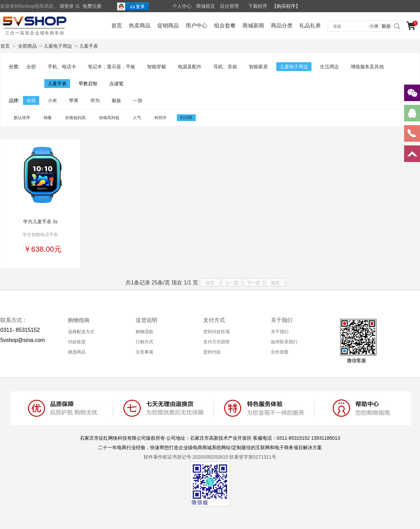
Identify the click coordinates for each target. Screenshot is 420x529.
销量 (48, 118)
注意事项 (144, 352)
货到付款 (212, 352)
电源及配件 (190, 67)
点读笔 (116, 84)
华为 (95, 100)
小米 (374, 26)
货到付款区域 (216, 332)
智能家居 (258, 67)
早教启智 (88, 84)
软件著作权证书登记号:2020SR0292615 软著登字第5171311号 (210, 457)
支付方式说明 (216, 342)
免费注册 (92, 6)
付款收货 (77, 342)
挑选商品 (77, 352)
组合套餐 (225, 26)
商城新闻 (253, 26)
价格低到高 (75, 118)
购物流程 (144, 332)
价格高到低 (109, 118)
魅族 (386, 26)
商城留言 (206, 6)
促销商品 (168, 26)
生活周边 (329, 67)
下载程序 (258, 6)
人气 (137, 118)
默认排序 (22, 118)
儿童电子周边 (58, 46)
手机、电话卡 (62, 67)
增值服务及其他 (367, 67)
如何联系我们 (284, 342)
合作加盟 (280, 352)
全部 (31, 67)
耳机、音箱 (225, 67)
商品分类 (282, 26)
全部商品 (27, 46)
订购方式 (144, 342)
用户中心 (196, 26)
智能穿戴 (157, 67)
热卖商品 (140, 26)
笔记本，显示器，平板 (112, 67)
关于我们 (280, 332)
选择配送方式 (81, 332)
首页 (117, 26)
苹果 (74, 100)
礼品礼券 (310, 26)
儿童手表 (89, 46)
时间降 (186, 118)
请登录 (67, 6)
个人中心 (182, 6)
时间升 (161, 118)
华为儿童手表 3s (40, 222)
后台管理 (229, 6)
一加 (138, 100)
